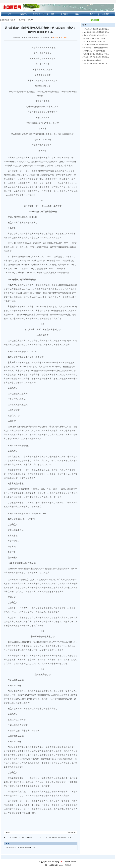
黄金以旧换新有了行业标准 (92, 60)
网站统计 (68, 865)
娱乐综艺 (105, 14)
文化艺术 (92, 14)
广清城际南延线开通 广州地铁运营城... (96, 45)
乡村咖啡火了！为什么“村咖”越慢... (95, 51)
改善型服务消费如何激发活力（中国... (96, 54)
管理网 (13, 20)
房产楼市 (64, 14)
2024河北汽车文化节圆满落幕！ (23, 837)
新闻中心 (22, 20)
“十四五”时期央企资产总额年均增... (95, 41)
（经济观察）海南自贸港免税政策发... (96, 32)
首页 (9, 14)
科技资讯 (51, 14)
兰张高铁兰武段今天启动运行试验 (60, 837)
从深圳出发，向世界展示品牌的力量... (22, 847)
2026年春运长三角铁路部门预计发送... (96, 48)
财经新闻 (31, 20)
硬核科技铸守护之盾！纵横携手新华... (96, 57)
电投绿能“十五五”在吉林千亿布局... (95, 38)
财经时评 (37, 14)
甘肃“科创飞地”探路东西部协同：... (95, 35)
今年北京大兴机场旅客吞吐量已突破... (96, 29)
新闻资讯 (23, 14)
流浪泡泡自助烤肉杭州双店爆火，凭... (96, 63)
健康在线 (78, 14)
